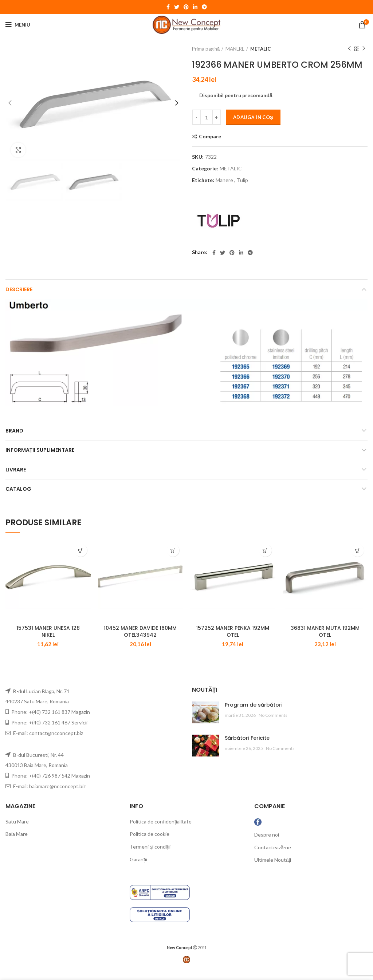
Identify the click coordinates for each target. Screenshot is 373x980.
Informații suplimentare (40, 450)
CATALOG (18, 489)
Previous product (349, 49)
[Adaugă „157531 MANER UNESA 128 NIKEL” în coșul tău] (81, 550)
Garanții (138, 869)
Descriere (19, 289)
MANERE (235, 49)
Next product (364, 49)
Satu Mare (17, 831)
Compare (210, 137)
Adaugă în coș (253, 117)
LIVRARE (16, 470)
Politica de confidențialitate (161, 831)
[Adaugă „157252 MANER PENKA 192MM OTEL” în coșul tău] (265, 550)
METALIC (260, 49)
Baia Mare (17, 844)
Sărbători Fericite (247, 748)
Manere (224, 180)
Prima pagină (206, 49)
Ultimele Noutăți (273, 870)
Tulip (242, 180)
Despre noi (267, 844)
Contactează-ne (273, 857)
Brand (14, 431)
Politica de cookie (150, 844)
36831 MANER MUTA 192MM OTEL (325, 641)
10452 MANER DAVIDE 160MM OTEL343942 (140, 641)
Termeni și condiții (150, 856)
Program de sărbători (254, 715)
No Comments (273, 725)
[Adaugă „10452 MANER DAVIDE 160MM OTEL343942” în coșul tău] (173, 550)
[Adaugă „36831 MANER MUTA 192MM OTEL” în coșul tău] (358, 550)
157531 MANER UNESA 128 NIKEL (48, 641)
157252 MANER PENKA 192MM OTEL (233, 641)
